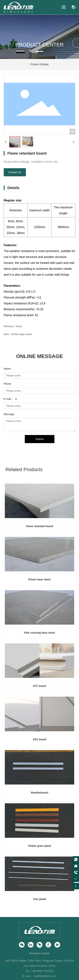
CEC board (39, 739)
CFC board (40, 686)
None (19, 326)
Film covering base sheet (39, 633)
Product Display (39, 64)
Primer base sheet (21, 334)
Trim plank (39, 899)
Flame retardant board (40, 526)
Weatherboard (40, 793)
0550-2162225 (45, 971)
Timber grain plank (39, 846)
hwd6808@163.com (45, 976)
